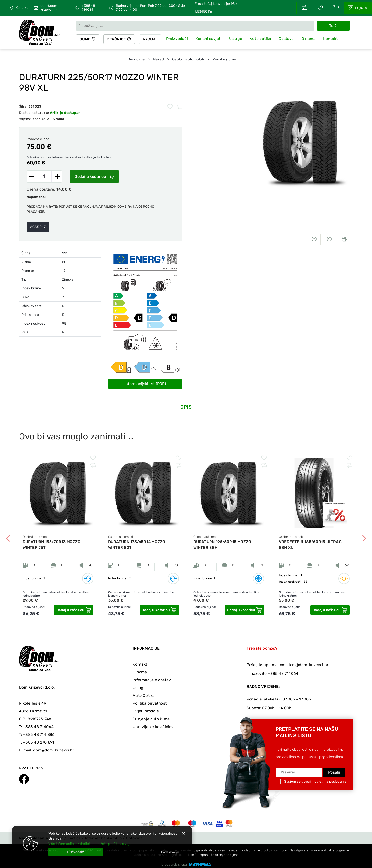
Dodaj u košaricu (94, 177)
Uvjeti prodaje (146, 711)
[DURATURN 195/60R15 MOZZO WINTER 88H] (244, 610)
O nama (310, 39)
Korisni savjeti (210, 39)
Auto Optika (144, 695)
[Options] (170, 852)
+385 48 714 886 (39, 735)
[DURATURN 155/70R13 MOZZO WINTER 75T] (74, 610)
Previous (8, 538)
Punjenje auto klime (151, 719)
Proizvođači (178, 39)
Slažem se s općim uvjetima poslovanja (315, 782)
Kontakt (22, 8)
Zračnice (117, 39)
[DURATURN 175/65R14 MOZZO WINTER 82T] (159, 610)
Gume (85, 39)
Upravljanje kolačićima (154, 727)
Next (364, 538)
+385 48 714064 (88, 8)
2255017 (38, 227)
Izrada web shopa (174, 864)
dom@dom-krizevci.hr (50, 8)
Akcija (151, 39)
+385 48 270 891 (39, 742)
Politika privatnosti (150, 703)
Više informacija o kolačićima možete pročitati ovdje (90, 844)
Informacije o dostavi (152, 680)
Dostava (288, 39)
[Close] (76, 852)
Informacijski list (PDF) (145, 384)
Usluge (237, 39)
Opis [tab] (186, 407)
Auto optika (262, 39)
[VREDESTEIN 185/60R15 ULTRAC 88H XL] (330, 610)
